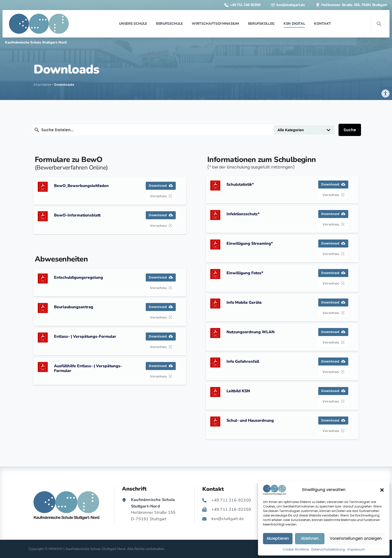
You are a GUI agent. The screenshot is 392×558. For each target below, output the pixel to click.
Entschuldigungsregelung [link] (78, 277)
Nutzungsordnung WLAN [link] (250, 332)
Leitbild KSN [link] (238, 391)
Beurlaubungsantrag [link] (74, 307)
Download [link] (161, 186)
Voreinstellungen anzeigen (356, 538)
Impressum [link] (356, 549)
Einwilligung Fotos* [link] (245, 273)
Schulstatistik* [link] (240, 184)
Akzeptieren (278, 538)
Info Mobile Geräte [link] (244, 302)
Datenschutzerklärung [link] (328, 549)
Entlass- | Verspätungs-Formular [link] (85, 336)
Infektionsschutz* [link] (243, 214)
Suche (350, 130)
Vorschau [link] (161, 196)
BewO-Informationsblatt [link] (77, 215)
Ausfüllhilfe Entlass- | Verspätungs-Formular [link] (88, 368)
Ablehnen (310, 538)
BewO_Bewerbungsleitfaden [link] (81, 186)
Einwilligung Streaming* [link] (250, 243)
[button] (382, 490)
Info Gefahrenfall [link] (243, 361)
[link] (385, 93)
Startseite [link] (42, 85)
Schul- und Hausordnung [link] (250, 420)
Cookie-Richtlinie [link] (296, 549)
